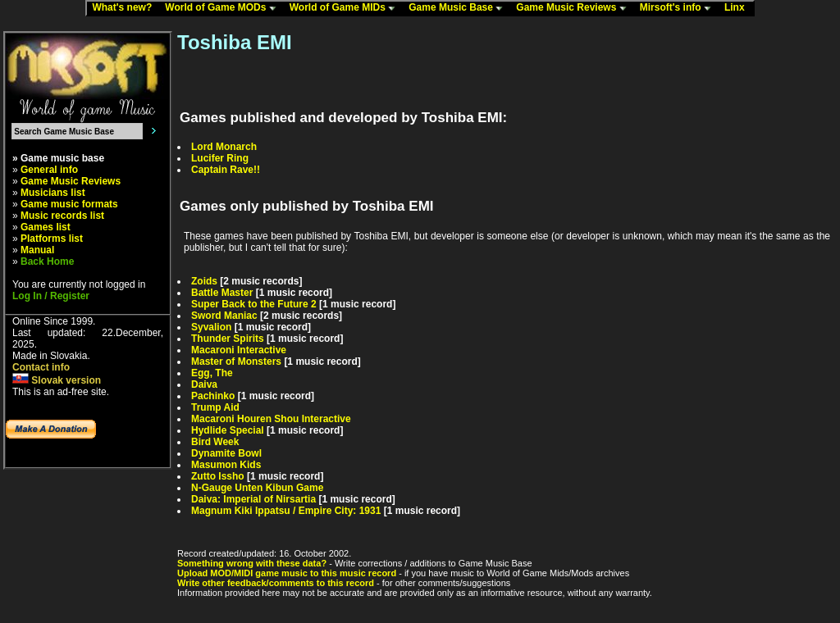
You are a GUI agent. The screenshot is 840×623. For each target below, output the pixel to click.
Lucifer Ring (220, 158)
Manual (37, 250)
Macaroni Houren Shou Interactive (271, 419)
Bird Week (215, 442)
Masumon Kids (226, 465)
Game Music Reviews (575, 8)
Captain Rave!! (226, 170)
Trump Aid (215, 407)
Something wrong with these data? (252, 563)
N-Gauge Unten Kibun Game (257, 488)
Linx (738, 8)
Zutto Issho (218, 476)
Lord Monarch (224, 147)
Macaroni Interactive (239, 350)
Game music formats (69, 204)
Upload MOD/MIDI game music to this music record (287, 573)
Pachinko (213, 396)
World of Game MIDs (346, 8)
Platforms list (52, 239)
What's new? (126, 8)
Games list (46, 227)
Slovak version (57, 380)
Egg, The (212, 373)
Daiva (204, 384)
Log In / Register (51, 296)
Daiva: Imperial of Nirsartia (253, 499)
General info (49, 170)
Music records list (62, 216)
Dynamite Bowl (226, 453)
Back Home (47, 261)
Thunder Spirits (228, 339)
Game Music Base (459, 8)
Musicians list (53, 193)
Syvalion (211, 327)
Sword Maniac (224, 316)
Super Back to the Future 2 (254, 304)
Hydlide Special (228, 430)
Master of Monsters (236, 362)
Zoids (204, 281)
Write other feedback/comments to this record (276, 583)
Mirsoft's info (679, 8)
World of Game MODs (224, 8)
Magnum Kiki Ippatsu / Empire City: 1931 (286, 511)
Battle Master (222, 293)
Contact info (41, 367)
